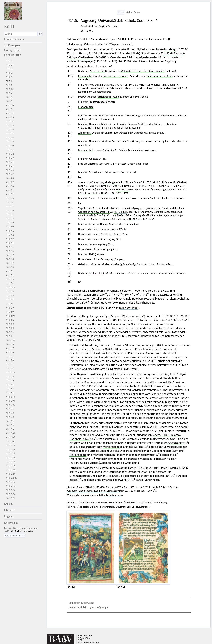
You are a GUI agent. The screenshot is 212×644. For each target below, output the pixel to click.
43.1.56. (10, 296)
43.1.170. (11, 490)
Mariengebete (86, 107)
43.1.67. (10, 348)
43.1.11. (10, 109)
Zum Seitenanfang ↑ (15, 535)
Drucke (8, 504)
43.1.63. (10, 328)
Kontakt (8, 528)
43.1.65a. (11, 340)
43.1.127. (11, 474)
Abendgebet (85, 133)
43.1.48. (10, 259)
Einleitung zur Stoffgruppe (94, 607)
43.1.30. (10, 186)
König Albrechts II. (88, 193)
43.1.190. (11, 494)
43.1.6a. (10, 89)
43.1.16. (10, 129)
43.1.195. (11, 498)
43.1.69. (10, 356)
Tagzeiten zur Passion (90, 208)
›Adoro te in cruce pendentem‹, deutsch (143, 71)
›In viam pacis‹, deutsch (115, 76)
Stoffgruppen (12, 45)
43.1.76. (10, 376)
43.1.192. (110, 193)
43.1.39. (10, 223)
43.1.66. (10, 344)
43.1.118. (11, 466)
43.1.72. (10, 368)
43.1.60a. (11, 316)
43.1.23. (10, 158)
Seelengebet (96, 273)
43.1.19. (10, 142)
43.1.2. (9, 69)
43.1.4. (9, 77)
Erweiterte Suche (15, 39)
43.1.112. (11, 449)
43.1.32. (10, 194)
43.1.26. (10, 170)
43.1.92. (10, 413)
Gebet (82, 264)
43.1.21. (10, 150)
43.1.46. (10, 251)
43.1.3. (9, 73)
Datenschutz (19, 528)
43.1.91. (10, 409)
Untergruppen (13, 50)
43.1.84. (10, 393)
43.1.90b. (11, 405)
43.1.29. (10, 182)
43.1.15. (10, 125)
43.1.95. (10, 425)
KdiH (9, 26)
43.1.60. (10, 312)
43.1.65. (10, 336)
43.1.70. (10, 360)
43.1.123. (11, 470)
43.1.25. (10, 166)
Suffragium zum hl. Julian (160, 76)
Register (9, 516)
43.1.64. (10, 332)
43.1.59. (10, 308)
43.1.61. (10, 320)
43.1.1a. (10, 65)
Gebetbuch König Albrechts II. (94, 212)
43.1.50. (10, 267)
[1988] (129, 308)
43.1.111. (11, 445)
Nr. (103, 193)
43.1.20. (10, 146)
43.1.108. (11, 441)
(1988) (85, 487)
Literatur (9, 510)
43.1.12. (10, 113)
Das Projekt (11, 523)
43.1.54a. (11, 287)
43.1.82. (10, 385)
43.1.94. (10, 421)
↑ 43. (121, 12)
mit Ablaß (163, 208)
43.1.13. (10, 117)
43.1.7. (9, 93)
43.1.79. (10, 381)
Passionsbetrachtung (108, 97)
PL (122, 182)
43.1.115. (11, 458)
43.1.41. (10, 231)
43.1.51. (10, 271)
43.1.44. (10, 243)
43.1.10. (10, 105)
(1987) (130, 487)
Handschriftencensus (112, 495)
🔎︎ (40, 34)
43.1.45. (10, 247)
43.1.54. (10, 283)
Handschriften (13, 55)
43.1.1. (9, 61)
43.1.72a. (11, 372)
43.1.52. (10, 275)
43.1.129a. (11, 478)
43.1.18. (10, 138)
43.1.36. (10, 210)
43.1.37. (10, 215)
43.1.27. (10, 174)
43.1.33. (10, 198)
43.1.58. (10, 304)
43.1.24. (10, 162)
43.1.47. (10, 255)
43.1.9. (9, 101)
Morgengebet (86, 150)
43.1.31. (10, 190)
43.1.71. (10, 364)
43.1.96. (10, 429)
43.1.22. (10, 154)
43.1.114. (11, 453)
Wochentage (123, 190)
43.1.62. (10, 324)
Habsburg (170, 49)
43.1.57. (10, 299)
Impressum (32, 528)
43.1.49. (10, 263)
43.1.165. (11, 486)
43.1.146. (11, 482)
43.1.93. (10, 417)
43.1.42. (10, 235)
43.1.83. (10, 389)
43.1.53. (10, 279)
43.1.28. (10, 178)
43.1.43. (10, 239)
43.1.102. (11, 437)
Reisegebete (85, 76)
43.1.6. (9, 85)
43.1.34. (10, 202)
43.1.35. (10, 206)
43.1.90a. (11, 401)
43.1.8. (9, 97)
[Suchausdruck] (21, 34)
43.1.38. (10, 219)
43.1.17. (10, 133)
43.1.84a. (11, 397)
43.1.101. (11, 433)
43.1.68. (10, 352)
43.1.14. (10, 121)
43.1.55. (10, 291)
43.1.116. (11, 462)
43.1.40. (10, 227)
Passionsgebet (97, 71)
